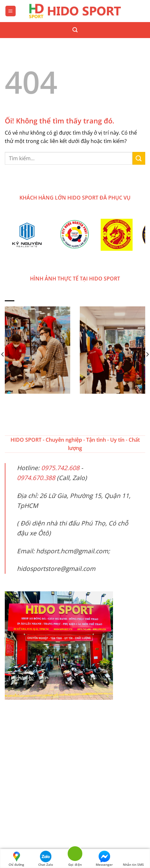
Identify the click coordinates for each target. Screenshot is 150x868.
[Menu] (11, 11)
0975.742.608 (60, 468)
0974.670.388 (36, 478)
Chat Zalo (46, 859)
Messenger (104, 859)
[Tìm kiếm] (75, 30)
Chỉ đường (16, 859)
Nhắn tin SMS (133, 859)
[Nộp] (139, 158)
